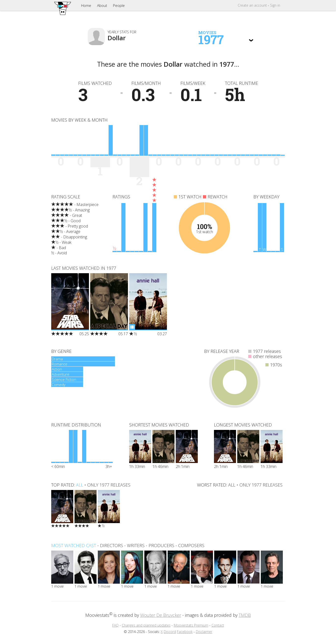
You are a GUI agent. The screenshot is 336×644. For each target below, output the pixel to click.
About (102, 5)
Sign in (275, 5)
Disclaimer (204, 632)
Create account (252, 5)
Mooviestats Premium (191, 625)
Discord (170, 632)
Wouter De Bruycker (161, 615)
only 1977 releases (109, 485)
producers (161, 545)
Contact (218, 625)
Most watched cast (74, 545)
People (119, 5)
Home (86, 5)
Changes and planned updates (146, 625)
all (80, 485)
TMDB (245, 615)
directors (112, 545)
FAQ (115, 625)
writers (136, 545)
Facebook (185, 632)
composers (191, 545)
